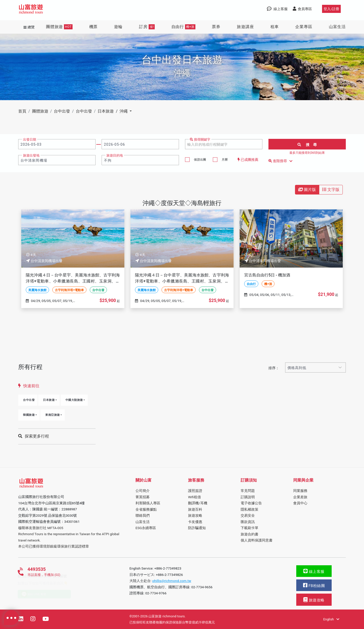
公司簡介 (143, 491)
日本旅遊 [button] (49, 400)
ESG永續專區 (146, 528)
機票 (94, 27)
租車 (275, 27)
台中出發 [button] (62, 111)
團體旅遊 (59, 27)
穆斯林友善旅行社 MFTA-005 (41, 528)
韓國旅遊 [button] (29, 415)
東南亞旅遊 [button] (53, 415)
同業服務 (300, 491)
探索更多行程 (34, 436)
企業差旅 (300, 497)
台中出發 (29, 400)
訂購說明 (248, 497)
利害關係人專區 (148, 503)
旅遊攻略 (195, 515)
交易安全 (248, 515)
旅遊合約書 (249, 534)
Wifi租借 (195, 497)
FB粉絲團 (314, 585)
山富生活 (337, 27)
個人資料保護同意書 (257, 540)
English (331, 619)
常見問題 (248, 491)
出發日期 (30, 139)
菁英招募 (143, 497)
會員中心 (300, 503)
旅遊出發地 (31, 155)
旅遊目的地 (115, 155)
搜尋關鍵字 (200, 139)
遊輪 (118, 27)
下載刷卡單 (249, 528)
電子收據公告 (251, 503)
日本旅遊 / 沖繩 (113, 111)
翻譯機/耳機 (198, 503)
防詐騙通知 (197, 528)
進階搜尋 (281, 161)
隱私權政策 (249, 509)
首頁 (22, 111)
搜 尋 (307, 145)
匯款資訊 (248, 522)
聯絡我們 (143, 515)
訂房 (147, 27)
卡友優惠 (195, 522)
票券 (216, 27)
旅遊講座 (245, 27)
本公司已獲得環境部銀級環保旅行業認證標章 (54, 546)
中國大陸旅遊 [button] (74, 400)
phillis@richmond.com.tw (172, 581)
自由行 (184, 27)
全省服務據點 (146, 509)
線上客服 (314, 571)
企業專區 (304, 27)
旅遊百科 (195, 509)
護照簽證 (195, 491)
